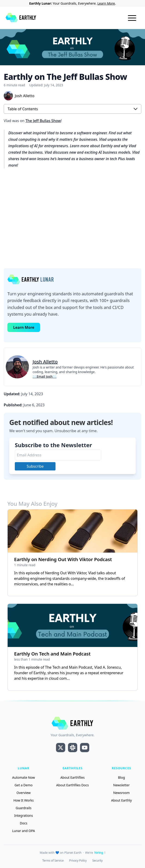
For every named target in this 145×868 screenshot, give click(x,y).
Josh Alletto (45, 362)
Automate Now (24, 777)
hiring (99, 853)
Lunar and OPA (24, 831)
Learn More (106, 3)
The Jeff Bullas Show (43, 121)
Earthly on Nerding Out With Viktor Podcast (63, 559)
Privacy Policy (78, 861)
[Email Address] (58, 455)
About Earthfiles (72, 777)
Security (97, 861)
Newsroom (121, 793)
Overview (23, 793)
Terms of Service (53, 861)
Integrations (23, 816)
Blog (121, 777)
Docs (24, 823)
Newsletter (122, 785)
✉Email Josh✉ (45, 376)
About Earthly (122, 800)
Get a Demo (24, 785)
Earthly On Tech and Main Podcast (52, 654)
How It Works (24, 800)
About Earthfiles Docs (72, 785)
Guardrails (24, 808)
